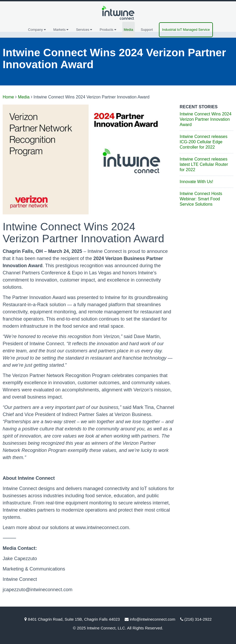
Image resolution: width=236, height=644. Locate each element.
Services (84, 29)
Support (147, 30)
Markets (61, 29)
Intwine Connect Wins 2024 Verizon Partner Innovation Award (206, 119)
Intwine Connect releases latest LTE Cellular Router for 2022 (204, 164)
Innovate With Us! (196, 182)
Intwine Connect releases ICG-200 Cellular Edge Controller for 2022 (204, 142)
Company (37, 29)
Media (128, 30)
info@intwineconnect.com (152, 619)
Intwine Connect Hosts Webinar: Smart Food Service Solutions (201, 199)
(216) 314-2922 (198, 619)
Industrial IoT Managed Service (186, 30)
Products (108, 29)
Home (8, 97)
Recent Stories (199, 107)
